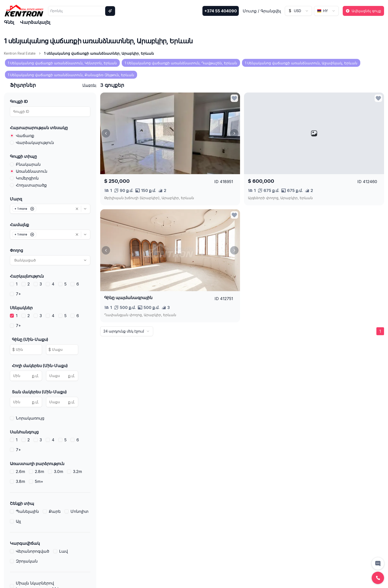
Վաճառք (25, 136)
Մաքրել (89, 85)
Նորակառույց (30, 418)
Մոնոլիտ (80, 511)
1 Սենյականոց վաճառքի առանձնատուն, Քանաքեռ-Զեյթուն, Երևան (71, 75)
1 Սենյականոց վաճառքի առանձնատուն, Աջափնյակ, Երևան (301, 63)
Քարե (55, 511)
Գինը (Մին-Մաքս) (30, 339)
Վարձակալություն (35, 142)
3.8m (20, 481)
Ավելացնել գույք (363, 11)
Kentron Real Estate (20, 53)
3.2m (77, 471)
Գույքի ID (19, 101)
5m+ (39, 481)
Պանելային (27, 511)
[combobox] (298, 11)
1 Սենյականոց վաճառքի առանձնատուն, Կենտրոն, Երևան (62, 63)
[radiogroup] (50, 139)
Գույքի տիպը (23, 156)
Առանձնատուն (32, 171)
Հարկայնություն (27, 276)
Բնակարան (28, 164)
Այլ (18, 521)
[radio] (12, 136)
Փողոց (16, 250)
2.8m (39, 471)
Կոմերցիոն (27, 178)
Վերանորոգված (33, 551)
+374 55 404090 (221, 11)
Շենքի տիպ (22, 503)
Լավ (63, 551)
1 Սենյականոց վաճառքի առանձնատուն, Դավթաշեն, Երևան (181, 63)
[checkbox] (12, 284)
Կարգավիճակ (25, 543)
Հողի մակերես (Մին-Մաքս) (40, 366)
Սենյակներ (21, 308)
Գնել (9, 22)
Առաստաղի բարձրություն (37, 464)
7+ (18, 294)
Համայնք (19, 225)
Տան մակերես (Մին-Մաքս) (39, 392)
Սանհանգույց (24, 432)
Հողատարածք (31, 185)
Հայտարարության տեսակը (39, 128)
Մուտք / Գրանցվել (262, 11)
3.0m (59, 471)
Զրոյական (27, 561)
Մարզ (16, 199)
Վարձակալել (35, 22)
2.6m (20, 471)
